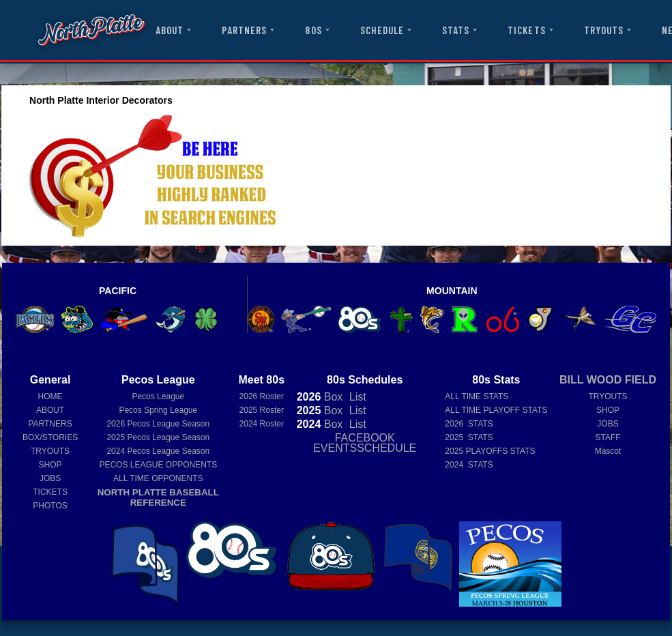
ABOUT (170, 30)
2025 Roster (262, 410)
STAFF (608, 437)
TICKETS (526, 30)
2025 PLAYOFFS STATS (490, 451)
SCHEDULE (382, 30)
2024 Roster (262, 424)
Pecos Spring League (158, 410)
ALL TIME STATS (477, 396)
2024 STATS (469, 465)
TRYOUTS (604, 30)
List (356, 397)
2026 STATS (469, 424)
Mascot (608, 451)
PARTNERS (244, 30)
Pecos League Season (158, 424)
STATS (456, 30)
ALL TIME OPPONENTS (158, 478)
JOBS (50, 478)
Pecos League (158, 396)
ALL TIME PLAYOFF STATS (496, 410)
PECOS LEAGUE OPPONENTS (158, 465)
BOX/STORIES (50, 437)
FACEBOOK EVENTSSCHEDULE (365, 443)
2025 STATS (469, 437)
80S (313, 30)
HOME (50, 396)
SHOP (50, 465)
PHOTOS (50, 506)
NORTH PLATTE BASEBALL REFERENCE (158, 497)
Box (320, 397)
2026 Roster (262, 396)
